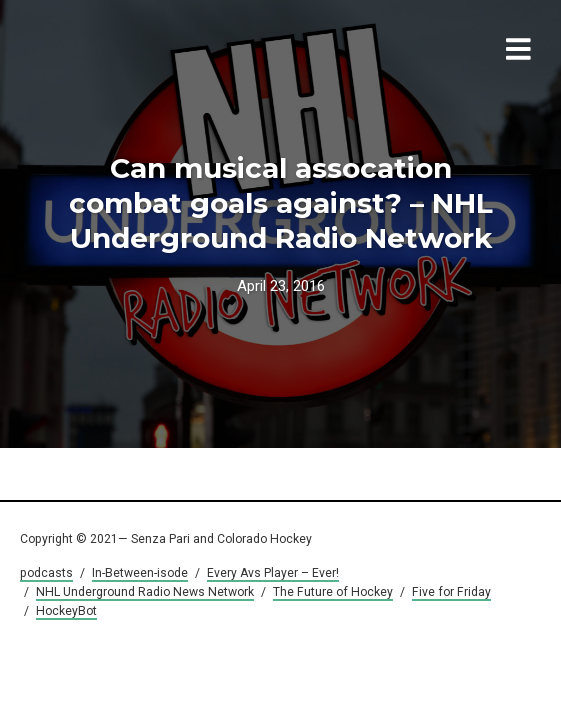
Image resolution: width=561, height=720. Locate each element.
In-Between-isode (140, 573)
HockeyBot (66, 611)
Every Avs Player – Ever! (273, 573)
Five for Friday (451, 592)
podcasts (46, 573)
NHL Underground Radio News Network (145, 592)
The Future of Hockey (333, 592)
